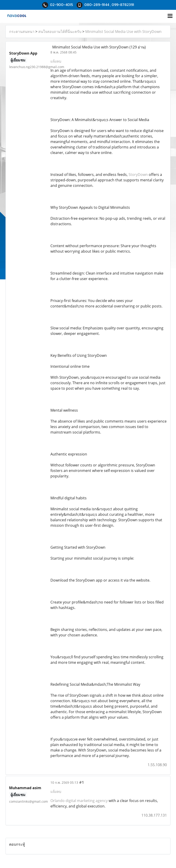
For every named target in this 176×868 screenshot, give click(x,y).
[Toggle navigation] (170, 16)
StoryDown (138, 175)
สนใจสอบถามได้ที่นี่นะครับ (60, 32)
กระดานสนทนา (22, 32)
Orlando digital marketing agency (79, 801)
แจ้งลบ (56, 61)
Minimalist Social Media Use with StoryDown (123, 32)
